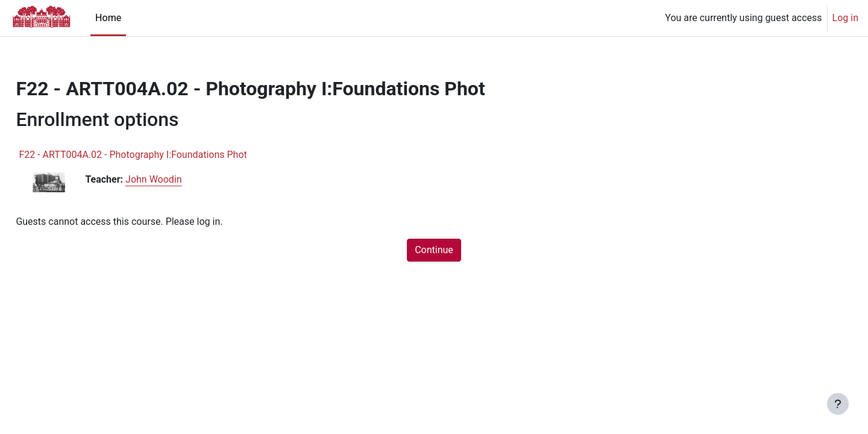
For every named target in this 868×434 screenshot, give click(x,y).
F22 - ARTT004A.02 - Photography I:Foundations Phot (160, 155)
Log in (845, 18)
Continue (434, 250)
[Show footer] (838, 404)
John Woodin (181, 179)
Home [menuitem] (108, 18)
